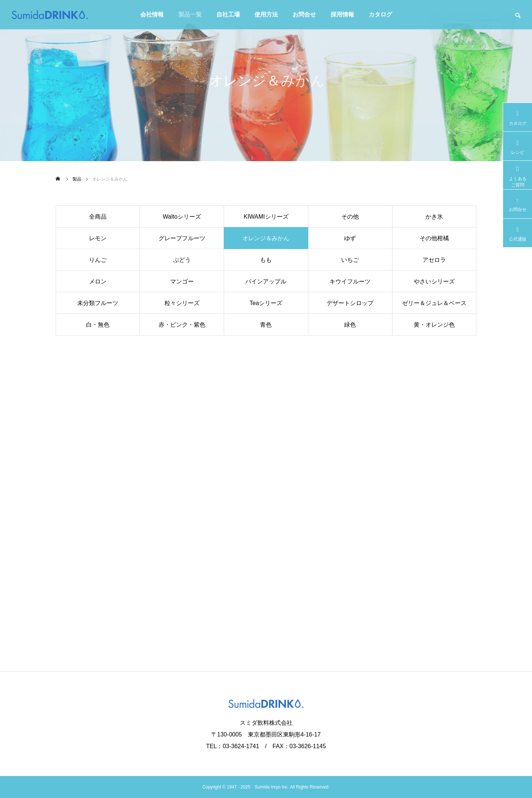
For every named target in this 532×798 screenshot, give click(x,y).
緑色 (350, 325)
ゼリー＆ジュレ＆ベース (434, 303)
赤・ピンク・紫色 (182, 325)
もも (266, 260)
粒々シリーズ (182, 303)
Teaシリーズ (266, 303)
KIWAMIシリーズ (266, 217)
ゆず (350, 238)
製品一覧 (190, 14)
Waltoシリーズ (182, 217)
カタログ (380, 14)
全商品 (98, 217)
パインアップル (266, 281)
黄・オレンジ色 (434, 325)
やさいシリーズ (434, 281)
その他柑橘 (434, 238)
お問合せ (304, 14)
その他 (350, 217)
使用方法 (266, 14)
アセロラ (434, 260)
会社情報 (152, 14)
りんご (98, 260)
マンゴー (182, 281)
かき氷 (434, 217)
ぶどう (182, 260)
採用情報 (342, 14)
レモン (98, 238)
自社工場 (228, 14)
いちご (350, 260)
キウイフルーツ (350, 281)
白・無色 (98, 325)
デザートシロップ (350, 303)
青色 (266, 325)
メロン (98, 281)
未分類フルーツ (98, 303)
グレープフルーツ (182, 238)
